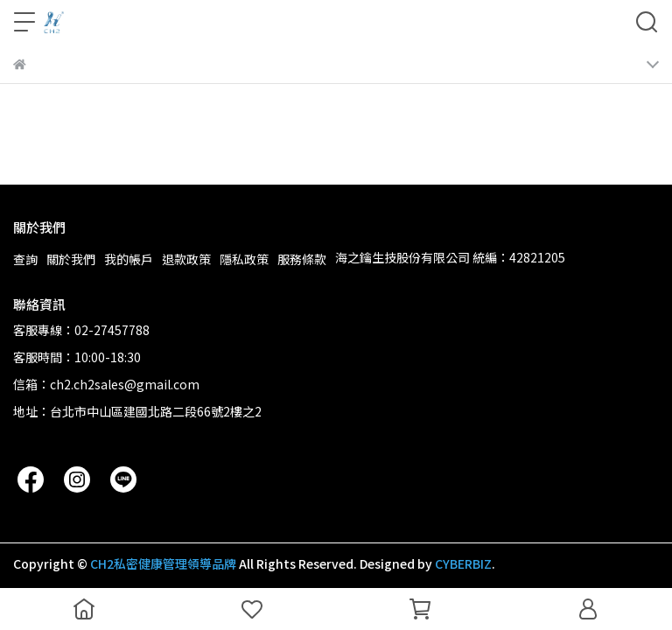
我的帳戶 (129, 259)
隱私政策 (244, 259)
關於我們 (71, 259)
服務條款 (302, 259)
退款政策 (186, 259)
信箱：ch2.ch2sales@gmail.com (106, 384)
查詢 (25, 259)
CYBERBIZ (463, 563)
